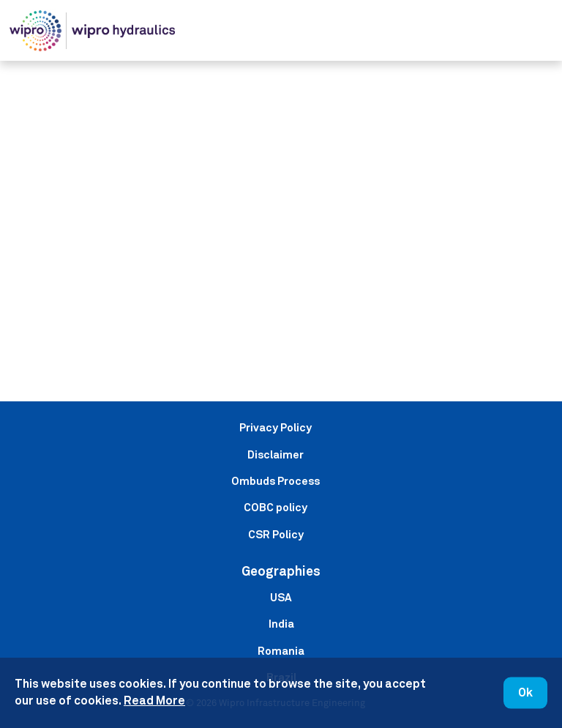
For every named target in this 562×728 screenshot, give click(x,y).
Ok (525, 692)
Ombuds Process (276, 481)
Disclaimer (276, 454)
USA (281, 597)
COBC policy (276, 507)
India (281, 624)
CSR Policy (276, 534)
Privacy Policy (276, 427)
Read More (154, 701)
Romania (281, 651)
